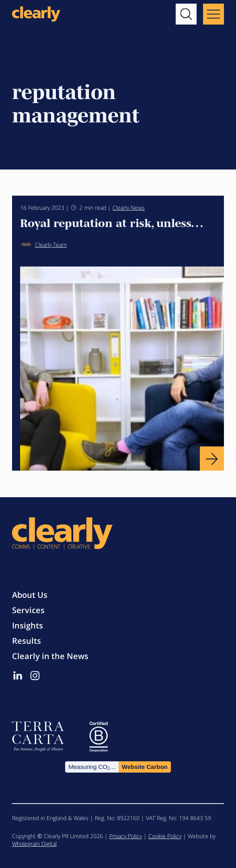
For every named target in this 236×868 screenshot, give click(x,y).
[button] (186, 14)
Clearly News (129, 208)
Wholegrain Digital (34, 844)
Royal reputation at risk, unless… (112, 222)
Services (28, 610)
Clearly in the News (50, 656)
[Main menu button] (213, 14)
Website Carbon (145, 767)
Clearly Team (43, 244)
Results (27, 641)
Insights (28, 625)
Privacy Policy (126, 836)
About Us (30, 595)
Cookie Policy (165, 836)
